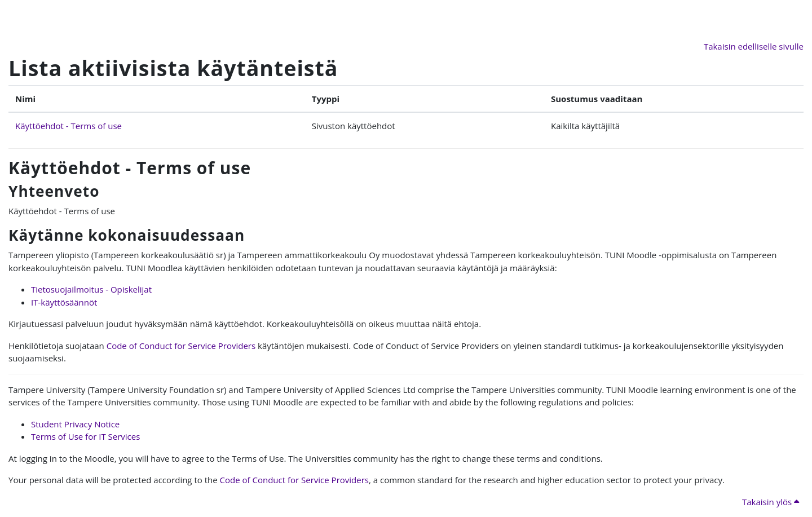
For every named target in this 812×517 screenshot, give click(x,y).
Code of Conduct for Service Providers (181, 346)
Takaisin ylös (771, 502)
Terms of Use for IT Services (85, 436)
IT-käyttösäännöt (64, 302)
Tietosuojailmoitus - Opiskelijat (91, 289)
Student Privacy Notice (75, 424)
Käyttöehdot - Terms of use (69, 126)
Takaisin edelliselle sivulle (754, 46)
